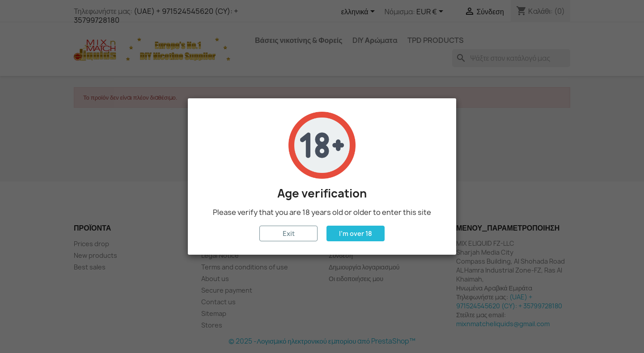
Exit (289, 233)
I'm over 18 (356, 233)
